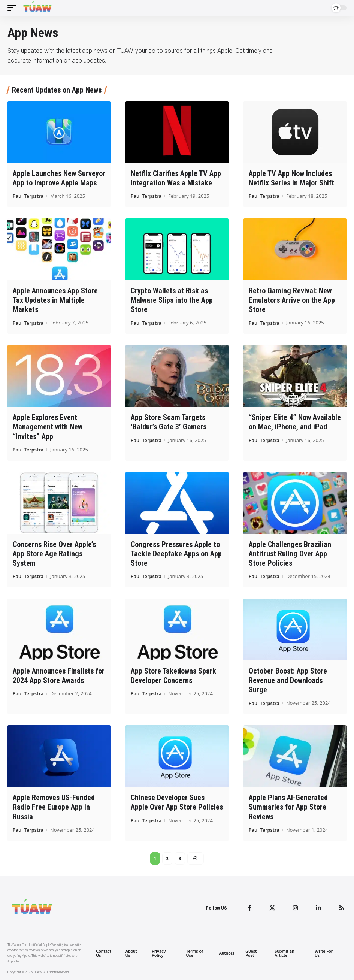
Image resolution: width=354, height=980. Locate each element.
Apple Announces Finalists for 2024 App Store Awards (59, 675)
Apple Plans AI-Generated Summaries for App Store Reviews (288, 806)
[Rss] (342, 907)
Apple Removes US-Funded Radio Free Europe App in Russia (54, 806)
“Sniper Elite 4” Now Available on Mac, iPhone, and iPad (295, 422)
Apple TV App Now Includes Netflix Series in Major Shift (291, 178)
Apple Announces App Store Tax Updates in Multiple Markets (55, 300)
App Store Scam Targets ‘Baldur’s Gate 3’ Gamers (169, 422)
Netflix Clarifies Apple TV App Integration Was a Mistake (176, 178)
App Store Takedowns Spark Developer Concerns (173, 675)
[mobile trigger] (14, 8)
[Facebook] (250, 907)
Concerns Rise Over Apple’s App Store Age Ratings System (54, 553)
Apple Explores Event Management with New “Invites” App (48, 426)
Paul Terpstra (28, 196)
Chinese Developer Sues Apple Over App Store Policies (177, 801)
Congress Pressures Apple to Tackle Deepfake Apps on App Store (176, 553)
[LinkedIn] (318, 907)
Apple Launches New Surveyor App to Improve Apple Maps (59, 178)
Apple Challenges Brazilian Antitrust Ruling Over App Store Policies (290, 553)
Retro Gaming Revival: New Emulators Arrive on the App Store (292, 300)
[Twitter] (272, 907)
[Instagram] (296, 907)
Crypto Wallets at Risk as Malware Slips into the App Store (172, 300)
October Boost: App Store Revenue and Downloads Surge (288, 680)
